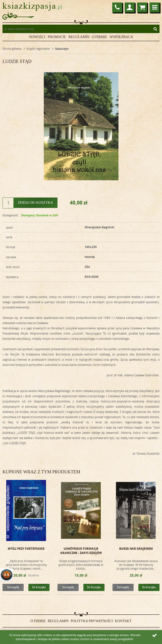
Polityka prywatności (92, 621)
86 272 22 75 (117, 7)
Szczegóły (13, 587)
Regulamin (79, 37)
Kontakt (123, 621)
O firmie (99, 37)
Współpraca (121, 37)
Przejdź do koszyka (142, 7)
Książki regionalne (38, 49)
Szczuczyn (62, 49)
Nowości (37, 37)
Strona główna (12, 49)
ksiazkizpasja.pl (32, 7)
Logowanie (130, 7)
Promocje (57, 37)
